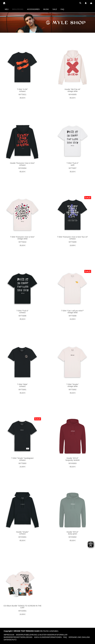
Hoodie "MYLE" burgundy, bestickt (73, 459)
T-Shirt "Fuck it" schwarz (22, 312)
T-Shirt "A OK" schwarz (23, 90)
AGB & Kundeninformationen (48, 637)
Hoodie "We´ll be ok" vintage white (73, 90)
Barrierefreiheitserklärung (18, 637)
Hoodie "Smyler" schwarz (23, 533)
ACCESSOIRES (33, 9)
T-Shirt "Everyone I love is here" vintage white (22, 238)
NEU (7, 9)
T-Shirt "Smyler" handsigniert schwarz (22, 459)
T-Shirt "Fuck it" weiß (72, 164)
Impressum (9, 635)
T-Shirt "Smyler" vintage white (73, 385)
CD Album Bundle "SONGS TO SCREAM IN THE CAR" (22, 607)
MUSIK (46, 9)
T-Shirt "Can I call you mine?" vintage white (73, 312)
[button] (80, 3)
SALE (55, 9)
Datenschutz (10, 640)
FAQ (62, 9)
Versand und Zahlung (79, 637)
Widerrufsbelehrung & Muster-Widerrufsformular (42, 635)
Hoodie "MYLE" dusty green (72, 533)
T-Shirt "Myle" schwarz (22, 385)
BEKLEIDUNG (18, 9)
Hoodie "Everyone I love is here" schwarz (22, 164)
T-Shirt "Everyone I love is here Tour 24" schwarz (73, 238)
